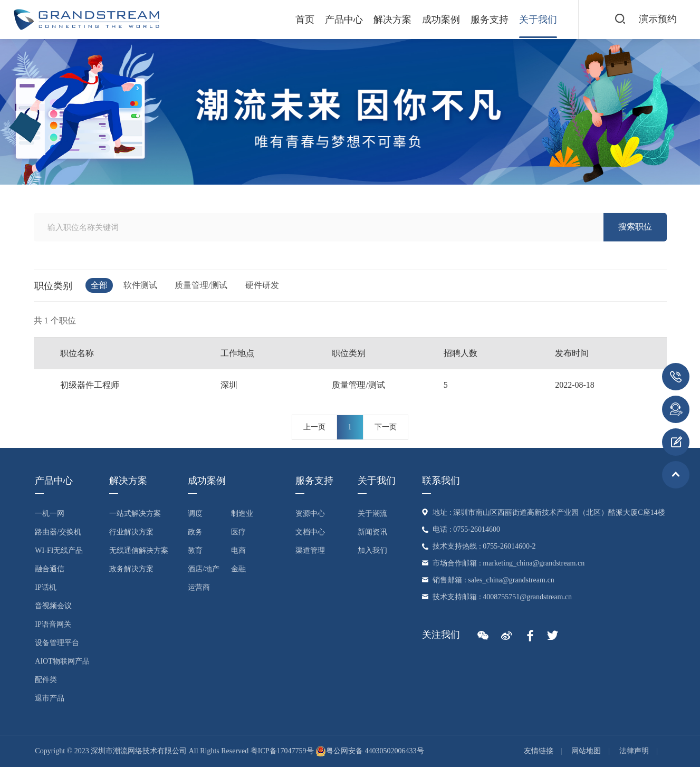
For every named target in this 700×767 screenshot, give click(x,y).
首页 (305, 20)
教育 (195, 550)
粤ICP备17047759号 (282, 751)
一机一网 (50, 514)
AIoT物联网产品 (62, 661)
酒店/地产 (204, 569)
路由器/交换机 (58, 532)
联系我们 (441, 481)
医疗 (238, 532)
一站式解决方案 (135, 514)
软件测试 (140, 285)
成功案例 (441, 20)
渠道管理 (310, 550)
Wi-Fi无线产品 (59, 550)
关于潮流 (372, 514)
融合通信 (50, 569)
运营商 (199, 587)
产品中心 (344, 20)
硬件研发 (262, 285)
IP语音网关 (53, 624)
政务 (195, 532)
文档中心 (310, 532)
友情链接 (539, 751)
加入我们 (372, 550)
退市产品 (50, 698)
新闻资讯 (372, 532)
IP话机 (45, 587)
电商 (238, 550)
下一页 (386, 427)
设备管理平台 (57, 643)
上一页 (314, 427)
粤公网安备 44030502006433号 (370, 751)
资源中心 (310, 514)
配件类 (46, 680)
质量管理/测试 (201, 285)
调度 (195, 514)
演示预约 (658, 19)
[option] (350, 112)
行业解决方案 (131, 532)
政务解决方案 (131, 569)
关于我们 (538, 20)
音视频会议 (53, 606)
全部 (99, 285)
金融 (238, 569)
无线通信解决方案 (139, 550)
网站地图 (586, 751)
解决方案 (392, 20)
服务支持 (490, 20)
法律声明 (634, 751)
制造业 (242, 514)
